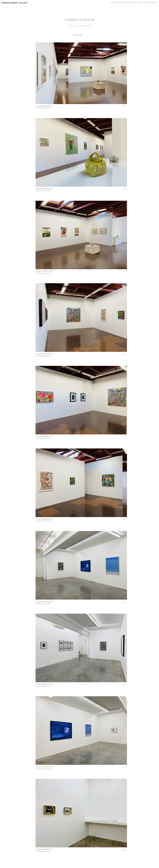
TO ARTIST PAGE (78, 35)
